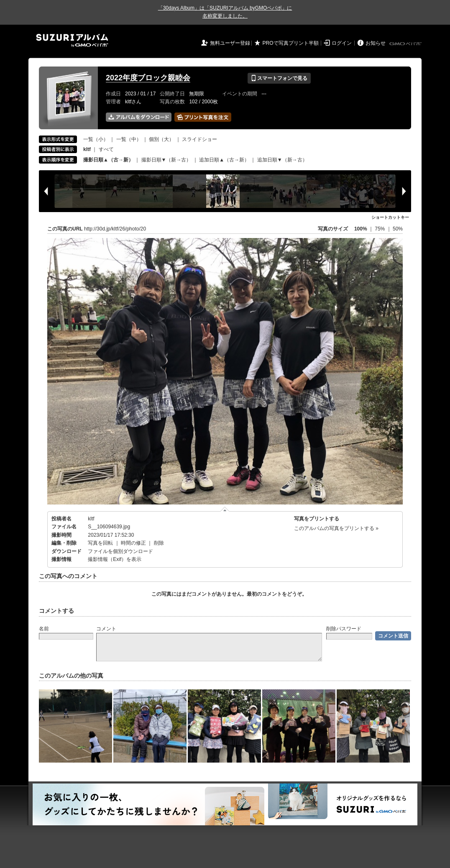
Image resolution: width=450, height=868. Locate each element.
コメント (106, 629)
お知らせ (376, 43)
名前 (44, 629)
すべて (106, 149)
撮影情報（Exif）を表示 (115, 559)
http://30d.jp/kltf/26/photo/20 (115, 229)
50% (398, 229)
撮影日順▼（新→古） (166, 160)
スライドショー (199, 139)
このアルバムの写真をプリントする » (336, 528)
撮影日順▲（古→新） (108, 160)
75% (380, 229)
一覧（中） (129, 139)
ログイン (342, 43)
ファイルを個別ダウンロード (120, 551)
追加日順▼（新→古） (282, 160)
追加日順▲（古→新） (224, 160)
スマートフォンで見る (279, 78)
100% (361, 229)
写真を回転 (100, 543)
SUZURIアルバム (72, 40)
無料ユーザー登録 (230, 43)
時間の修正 (133, 543)
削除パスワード (344, 629)
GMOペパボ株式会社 (406, 44)
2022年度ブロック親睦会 (148, 78)
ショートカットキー (390, 217)
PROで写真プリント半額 (291, 43)
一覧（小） (96, 139)
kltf (91, 519)
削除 (159, 543)
